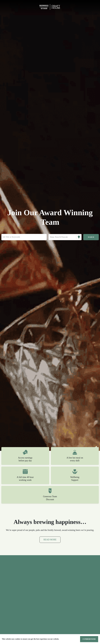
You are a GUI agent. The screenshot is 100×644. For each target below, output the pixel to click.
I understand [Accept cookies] (90, 639)
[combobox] (50, 237)
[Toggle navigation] (5, 7)
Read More (50, 543)
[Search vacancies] (91, 237)
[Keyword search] (24, 237)
